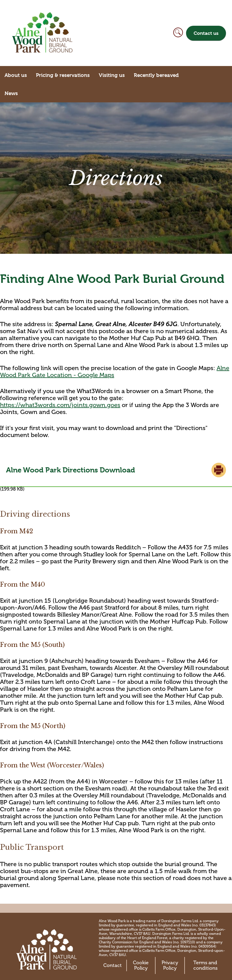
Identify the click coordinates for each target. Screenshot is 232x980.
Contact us (206, 33)
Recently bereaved (156, 75)
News (11, 93)
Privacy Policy (170, 965)
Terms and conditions (205, 965)
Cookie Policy (141, 965)
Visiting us (112, 75)
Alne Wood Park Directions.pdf (116, 470)
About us (16, 75)
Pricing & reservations (63, 75)
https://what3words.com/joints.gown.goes (60, 405)
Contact (113, 965)
